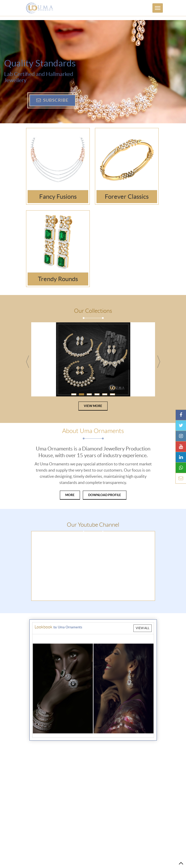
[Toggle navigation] (158, 8)
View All (143, 628)
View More (93, 406)
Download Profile (105, 495)
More (70, 495)
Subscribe (52, 100)
